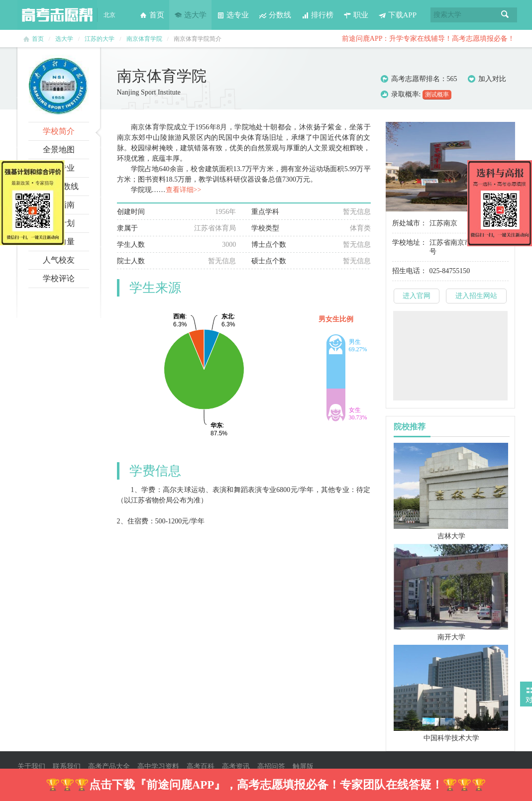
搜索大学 (447, 15)
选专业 (233, 15)
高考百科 (201, 766)
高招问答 (271, 766)
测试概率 (437, 95)
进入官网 (417, 296)
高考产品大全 (109, 766)
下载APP (398, 15)
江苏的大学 (100, 39)
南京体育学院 (144, 39)
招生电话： (410, 271)
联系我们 (67, 766)
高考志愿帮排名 (416, 79)
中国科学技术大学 (451, 738)
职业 (356, 15)
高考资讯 (236, 766)
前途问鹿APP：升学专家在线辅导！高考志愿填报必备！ (428, 39)
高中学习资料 (158, 766)
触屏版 (303, 766)
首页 (152, 15)
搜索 (505, 15)
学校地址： (410, 243)
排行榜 (317, 15)
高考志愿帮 (57, 15)
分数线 (275, 15)
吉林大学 (451, 536)
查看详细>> (184, 190)
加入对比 (487, 79)
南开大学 (451, 637)
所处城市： (410, 223)
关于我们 (31, 766)
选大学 (190, 15)
